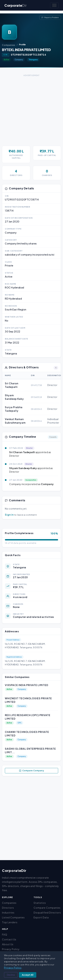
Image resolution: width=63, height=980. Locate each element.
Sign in (9, 515)
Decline (11, 975)
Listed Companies (13, 917)
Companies (9, 45)
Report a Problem (50, 17)
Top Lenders (10, 922)
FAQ (5, 935)
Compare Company (32, 771)
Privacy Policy (11, 949)
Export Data (41, 917)
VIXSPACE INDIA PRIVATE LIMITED (27, 685)
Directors (8, 908)
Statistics (40, 903)
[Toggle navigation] (54, 5)
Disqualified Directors (47, 913)
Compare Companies (47, 908)
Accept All (28, 975)
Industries (8, 913)
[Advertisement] (32, 109)
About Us (8, 944)
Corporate (15, 5)
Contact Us (9, 939)
